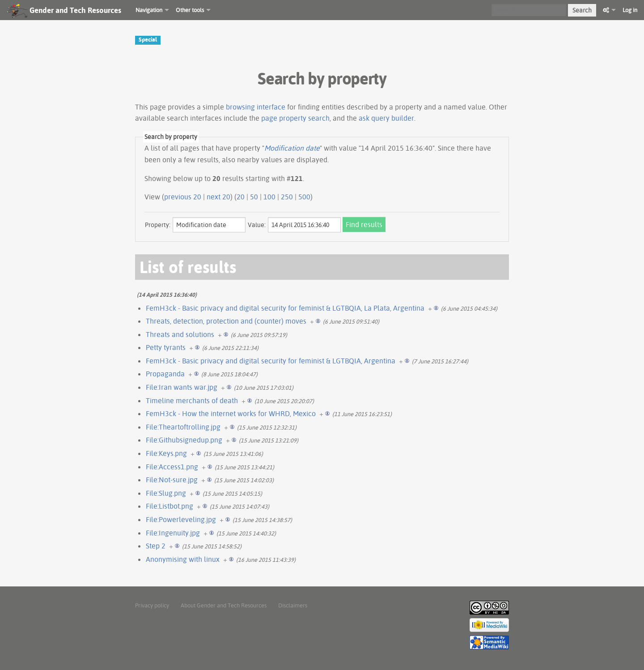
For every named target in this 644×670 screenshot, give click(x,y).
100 (269, 197)
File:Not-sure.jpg (172, 480)
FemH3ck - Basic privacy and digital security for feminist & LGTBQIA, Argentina (271, 361)
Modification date (292, 148)
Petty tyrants (166, 347)
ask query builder (386, 118)
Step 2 (156, 546)
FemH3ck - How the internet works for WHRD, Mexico (231, 413)
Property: (158, 225)
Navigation (149, 10)
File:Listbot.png (169, 506)
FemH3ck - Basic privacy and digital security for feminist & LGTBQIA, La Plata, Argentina (285, 308)
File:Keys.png (166, 453)
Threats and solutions (180, 334)
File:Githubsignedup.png (184, 440)
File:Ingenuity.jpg (173, 533)
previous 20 (183, 197)
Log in (630, 10)
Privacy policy (152, 605)
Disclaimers (293, 605)
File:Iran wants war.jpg (182, 387)
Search (582, 10)
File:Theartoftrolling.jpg (183, 427)
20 (241, 197)
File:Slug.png (166, 493)
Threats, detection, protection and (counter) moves (226, 321)
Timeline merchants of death (192, 400)
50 (254, 197)
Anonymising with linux (183, 559)
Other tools (190, 10)
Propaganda (165, 374)
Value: (257, 225)
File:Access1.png (172, 467)
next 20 (218, 197)
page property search (295, 118)
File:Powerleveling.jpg (181, 519)
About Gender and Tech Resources (224, 605)
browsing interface (256, 107)
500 (304, 197)
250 (287, 197)
